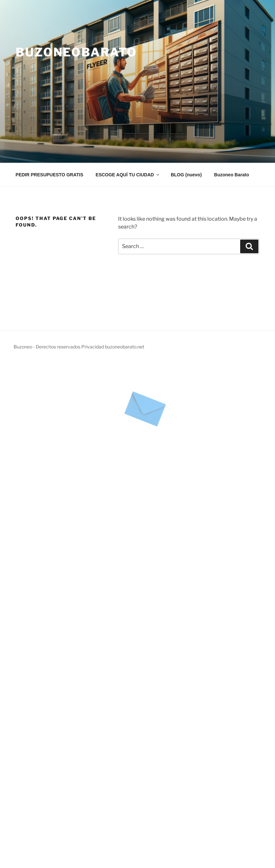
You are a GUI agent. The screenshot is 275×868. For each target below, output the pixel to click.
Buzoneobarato (76, 52)
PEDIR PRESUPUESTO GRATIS (49, 175)
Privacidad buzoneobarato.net (113, 347)
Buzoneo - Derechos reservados (48, 347)
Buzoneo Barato (232, 175)
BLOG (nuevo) (186, 175)
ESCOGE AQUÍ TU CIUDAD (128, 175)
